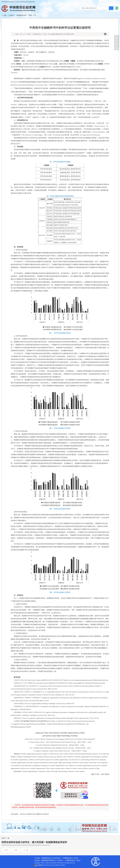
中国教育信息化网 (117, 38)
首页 (5, 15)
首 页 (6, 850)
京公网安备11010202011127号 (45, 865)
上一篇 (26, 850)
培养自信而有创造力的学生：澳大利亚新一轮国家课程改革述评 (34, 842)
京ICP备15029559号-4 (60, 865)
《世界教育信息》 (21, 15)
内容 (30, 15)
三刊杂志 (11, 15)
